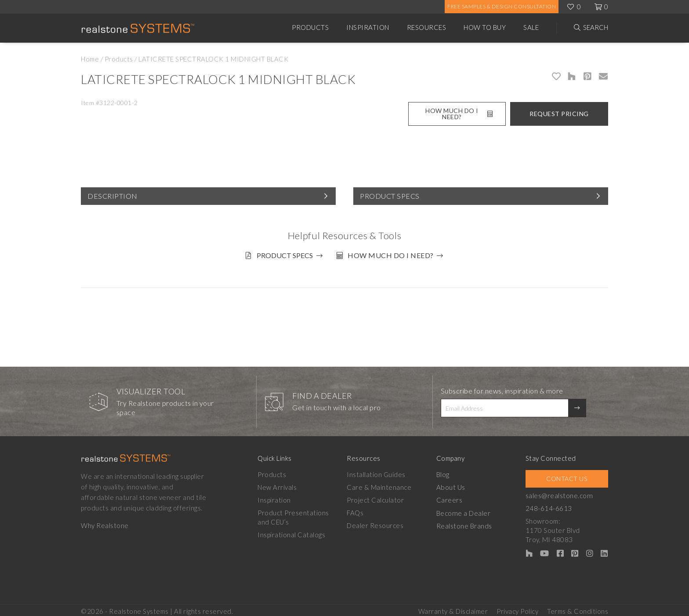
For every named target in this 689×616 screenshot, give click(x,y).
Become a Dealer (464, 511)
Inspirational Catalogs (291, 533)
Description (112, 196)
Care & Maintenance (380, 485)
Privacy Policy (517, 608)
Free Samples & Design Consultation (502, 6)
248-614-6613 (551, 507)
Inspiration (368, 27)
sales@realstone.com (561, 494)
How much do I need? (392, 255)
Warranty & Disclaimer (453, 608)
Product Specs (390, 196)
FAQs (356, 511)
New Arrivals (277, 485)
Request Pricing (559, 114)
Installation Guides (377, 473)
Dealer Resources (376, 524)
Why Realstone (105, 524)
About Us (451, 485)
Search (596, 27)
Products (310, 27)
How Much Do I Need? (459, 114)
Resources (427, 27)
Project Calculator (376, 498)
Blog (444, 473)
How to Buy (485, 27)
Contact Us (568, 477)
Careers (450, 498)
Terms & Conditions (578, 608)
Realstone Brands (465, 524)
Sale (531, 27)
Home (90, 59)
